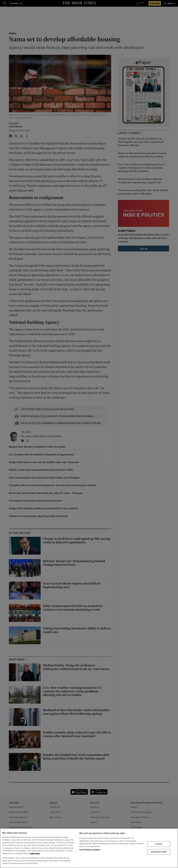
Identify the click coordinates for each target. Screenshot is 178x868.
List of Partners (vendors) (90, 850)
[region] (89, 848)
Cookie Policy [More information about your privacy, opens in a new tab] (35, 853)
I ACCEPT (159, 844)
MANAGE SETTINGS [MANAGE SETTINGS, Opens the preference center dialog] (159, 852)
